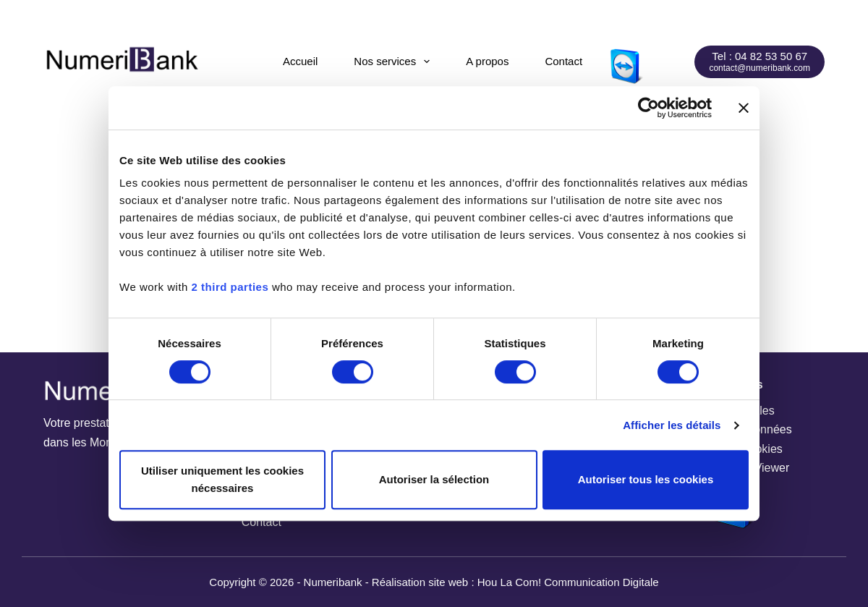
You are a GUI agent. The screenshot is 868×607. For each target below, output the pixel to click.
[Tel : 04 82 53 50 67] (759, 62)
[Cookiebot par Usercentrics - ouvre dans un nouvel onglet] (648, 108)
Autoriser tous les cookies (646, 479)
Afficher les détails (672, 425)
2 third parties (230, 287)
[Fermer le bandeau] (744, 108)
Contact (563, 61)
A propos (487, 61)
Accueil (300, 61)
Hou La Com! (509, 582)
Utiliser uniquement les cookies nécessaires (222, 479)
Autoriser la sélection (434, 479)
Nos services (395, 61)
